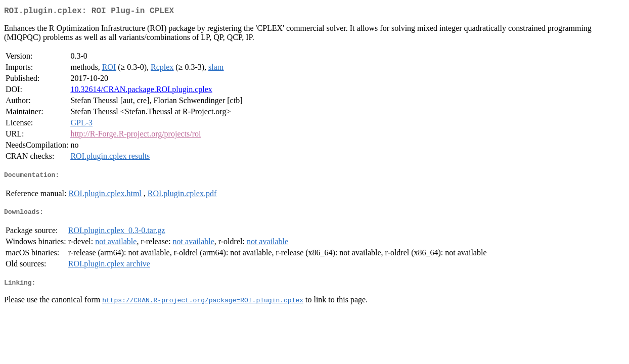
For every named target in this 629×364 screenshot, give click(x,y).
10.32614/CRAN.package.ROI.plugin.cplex (141, 91)
